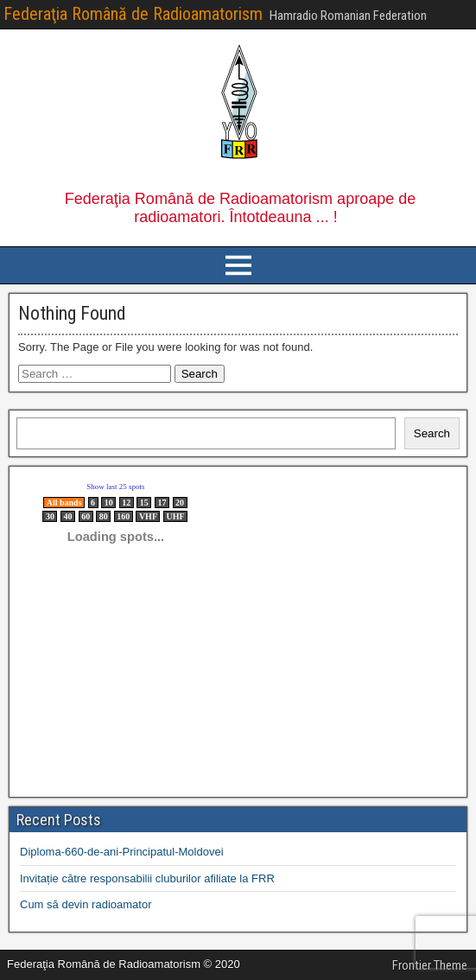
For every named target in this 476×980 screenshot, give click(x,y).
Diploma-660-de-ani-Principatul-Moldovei (122, 852)
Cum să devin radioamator (86, 904)
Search (432, 433)
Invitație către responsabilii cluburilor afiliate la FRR (147, 878)
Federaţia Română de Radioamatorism (133, 14)
